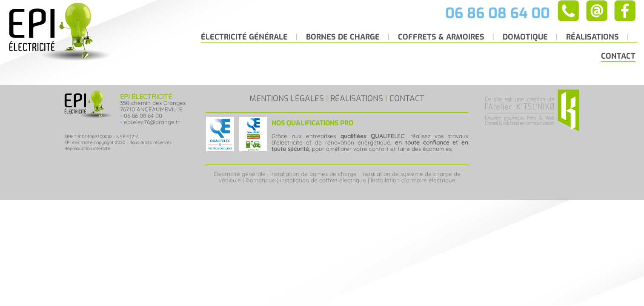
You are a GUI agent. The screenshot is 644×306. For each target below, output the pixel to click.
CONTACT (407, 98)
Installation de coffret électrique (323, 180)
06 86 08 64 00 (143, 116)
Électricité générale (240, 174)
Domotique (260, 180)
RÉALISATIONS (357, 98)
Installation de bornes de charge (313, 174)
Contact (618, 56)
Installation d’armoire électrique (413, 180)
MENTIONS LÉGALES (287, 98)
